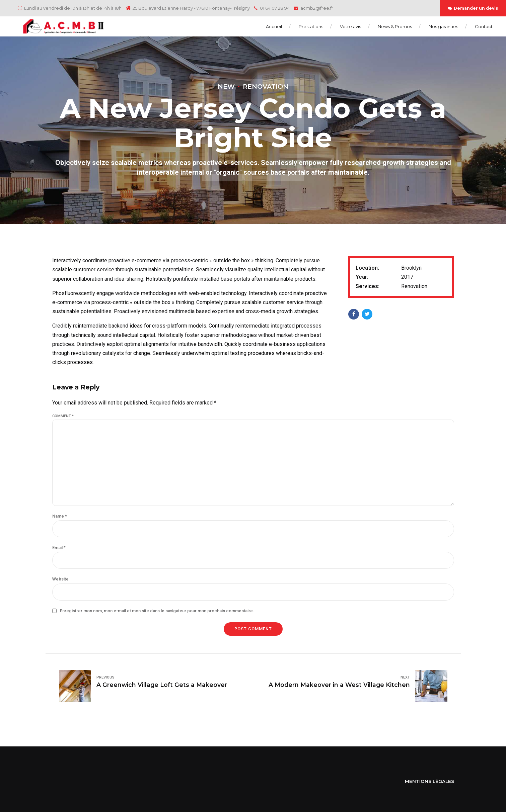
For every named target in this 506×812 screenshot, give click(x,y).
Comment (63, 416)
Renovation (266, 86)
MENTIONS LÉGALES (429, 781)
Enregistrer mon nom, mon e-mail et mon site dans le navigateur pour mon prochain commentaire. (157, 611)
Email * (59, 548)
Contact (484, 26)
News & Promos (395, 26)
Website (60, 579)
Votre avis (350, 26)
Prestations (311, 26)
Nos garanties (443, 26)
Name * (60, 516)
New (226, 86)
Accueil (274, 26)
